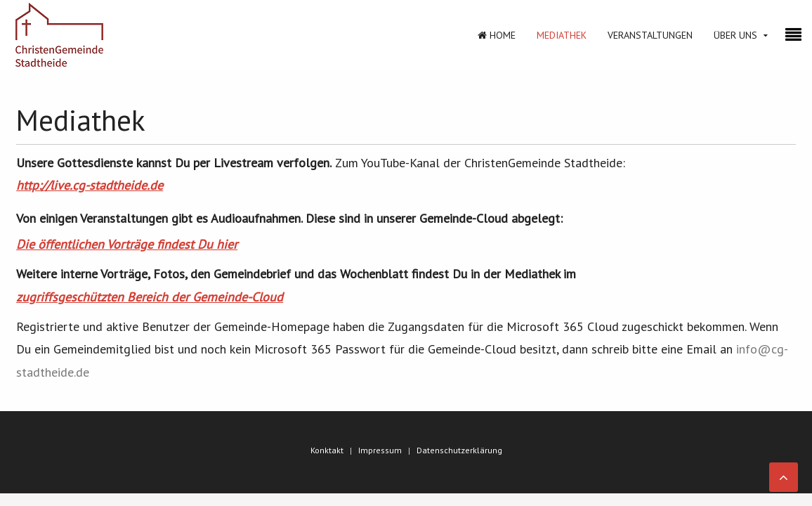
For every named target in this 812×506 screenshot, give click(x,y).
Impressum (380, 450)
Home (497, 35)
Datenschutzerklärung (459, 450)
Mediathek (562, 35)
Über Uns (735, 35)
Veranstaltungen (650, 35)
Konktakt (327, 450)
